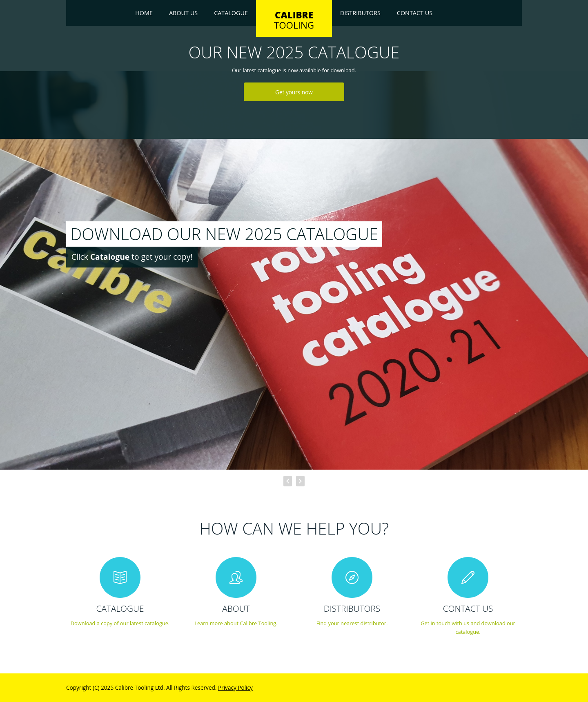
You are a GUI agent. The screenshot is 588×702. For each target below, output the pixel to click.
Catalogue (231, 13)
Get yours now (294, 92)
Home (144, 13)
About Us (183, 13)
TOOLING (294, 20)
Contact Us (415, 13)
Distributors (360, 13)
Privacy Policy (235, 688)
